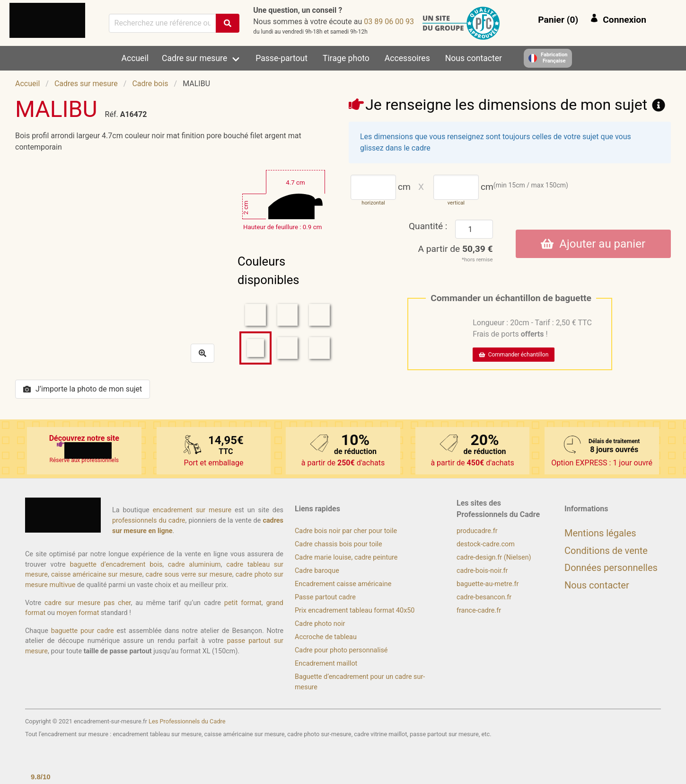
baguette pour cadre (83, 631)
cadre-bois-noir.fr (482, 571)
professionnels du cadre (149, 521)
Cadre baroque (317, 571)
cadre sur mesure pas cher (88, 603)
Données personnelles (611, 568)
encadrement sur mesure (192, 510)
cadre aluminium (194, 565)
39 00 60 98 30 (389, 22)
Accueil (135, 58)
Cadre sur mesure (194, 58)
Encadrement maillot (326, 664)
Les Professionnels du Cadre (187, 721)
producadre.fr (477, 531)
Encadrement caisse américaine (343, 584)
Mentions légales (600, 533)
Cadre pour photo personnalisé (341, 650)
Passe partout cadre (325, 597)
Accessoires (407, 58)
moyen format (78, 613)
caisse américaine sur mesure (97, 575)
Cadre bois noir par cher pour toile (346, 531)
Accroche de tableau (326, 637)
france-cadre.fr (479, 610)
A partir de (456, 249)
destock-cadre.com (486, 544)
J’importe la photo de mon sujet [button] (83, 389)
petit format (243, 603)
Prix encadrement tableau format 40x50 (355, 610)
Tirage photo (346, 58)
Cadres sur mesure (86, 84)
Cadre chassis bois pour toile (339, 544)
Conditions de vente (606, 551)
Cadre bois (150, 84)
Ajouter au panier (593, 244)
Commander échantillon (514, 355)
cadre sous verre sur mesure (189, 575)
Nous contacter (474, 58)
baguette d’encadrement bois (116, 565)
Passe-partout (281, 58)
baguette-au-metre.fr (488, 584)
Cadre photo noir (320, 624)
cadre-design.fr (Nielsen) (494, 557)
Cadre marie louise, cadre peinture (346, 557)
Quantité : (428, 226)
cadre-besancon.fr (484, 597)
